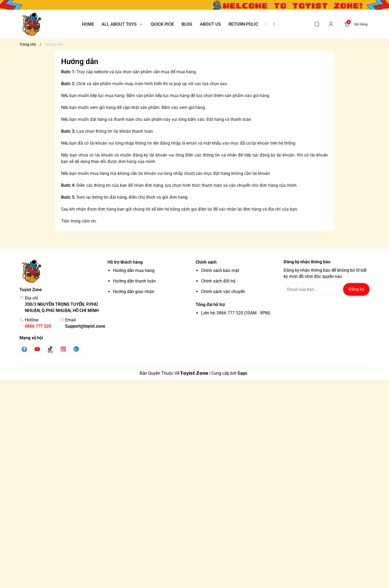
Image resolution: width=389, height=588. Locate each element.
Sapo (242, 373)
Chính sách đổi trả (218, 281)
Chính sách (206, 262)
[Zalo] (76, 349)
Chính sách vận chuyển (223, 292)
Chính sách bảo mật (220, 270)
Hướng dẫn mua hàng (134, 270)
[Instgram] (63, 349)
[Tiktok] (50, 349)
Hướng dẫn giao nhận (134, 292)
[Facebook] (24, 349)
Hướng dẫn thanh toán (134, 281)
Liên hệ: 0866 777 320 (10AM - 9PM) (236, 313)
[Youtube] (37, 349)
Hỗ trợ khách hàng (125, 262)
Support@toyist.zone (85, 326)
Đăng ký (356, 289)
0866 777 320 (38, 326)
